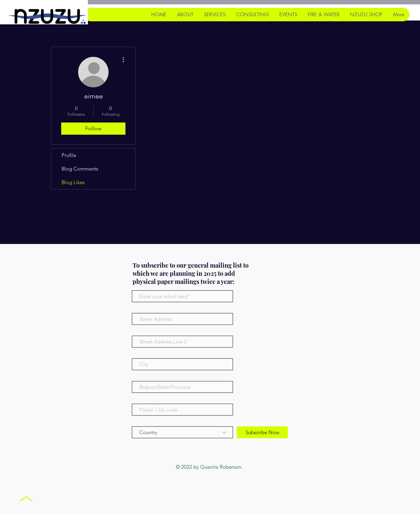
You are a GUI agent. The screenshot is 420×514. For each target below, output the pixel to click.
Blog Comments (80, 169)
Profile (69, 155)
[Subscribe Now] (262, 432)
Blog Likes (73, 182)
